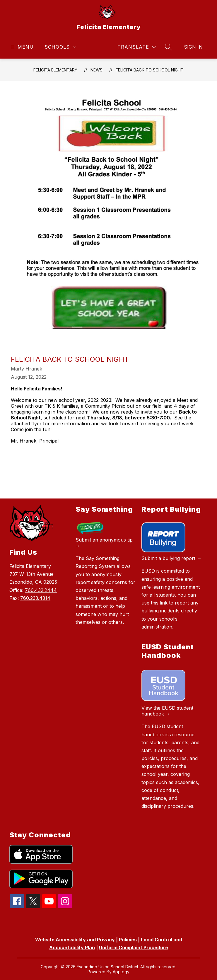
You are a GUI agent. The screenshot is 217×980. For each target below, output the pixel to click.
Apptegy (121, 972)
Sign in (193, 47)
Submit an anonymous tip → (104, 543)
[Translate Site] (137, 47)
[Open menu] (22, 47)
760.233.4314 (35, 598)
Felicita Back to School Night (150, 70)
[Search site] (168, 47)
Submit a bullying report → (171, 558)
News (96, 70)
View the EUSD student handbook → (167, 711)
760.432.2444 (41, 590)
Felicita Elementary (55, 70)
